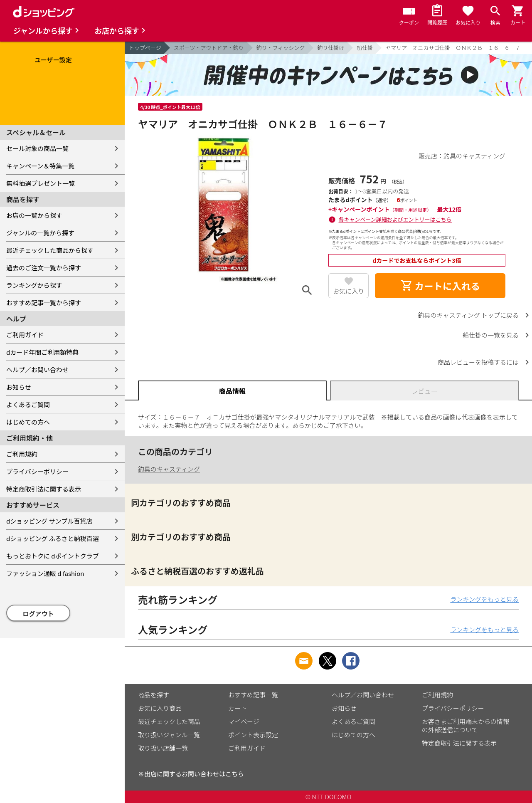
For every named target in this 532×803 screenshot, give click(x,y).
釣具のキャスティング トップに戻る (468, 315)
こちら (235, 774)
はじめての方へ (28, 422)
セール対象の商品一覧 (37, 148)
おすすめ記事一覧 (253, 695)
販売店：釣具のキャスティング (462, 156)
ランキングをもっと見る (484, 599)
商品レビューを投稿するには (478, 362)
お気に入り (349, 291)
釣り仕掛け (331, 48)
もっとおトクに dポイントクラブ (53, 556)
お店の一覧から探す (34, 215)
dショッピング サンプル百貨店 (49, 521)
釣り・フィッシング (281, 48)
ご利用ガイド (25, 335)
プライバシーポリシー (37, 471)
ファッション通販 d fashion (45, 573)
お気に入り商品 (160, 708)
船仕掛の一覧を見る (491, 335)
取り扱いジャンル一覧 (169, 735)
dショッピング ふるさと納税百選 (53, 538)
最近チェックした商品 (169, 721)
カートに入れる (440, 286)
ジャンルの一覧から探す (40, 233)
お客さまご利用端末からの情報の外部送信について (465, 725)
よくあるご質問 (28, 404)
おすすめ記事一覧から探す (44, 303)
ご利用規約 (22, 454)
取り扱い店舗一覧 (163, 748)
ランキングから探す (34, 285)
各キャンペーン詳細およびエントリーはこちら (395, 219)
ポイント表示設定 (253, 735)
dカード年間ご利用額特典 (42, 352)
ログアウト (38, 614)
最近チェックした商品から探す (50, 250)
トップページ (145, 48)
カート (238, 708)
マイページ (244, 721)
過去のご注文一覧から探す (44, 268)
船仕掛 (365, 48)
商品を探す (154, 695)
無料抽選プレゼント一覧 (41, 183)
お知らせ (19, 387)
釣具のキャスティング (169, 469)
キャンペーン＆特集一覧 (40, 166)
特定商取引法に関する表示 (44, 489)
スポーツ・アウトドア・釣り (209, 48)
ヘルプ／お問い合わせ (37, 369)
